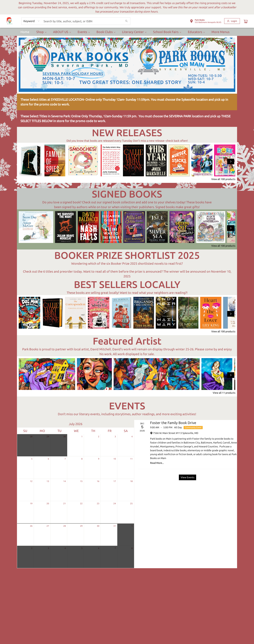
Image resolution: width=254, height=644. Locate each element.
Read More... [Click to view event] (157, 463)
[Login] (232, 21)
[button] (206, 22)
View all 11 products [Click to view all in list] (224, 393)
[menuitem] (25, 32)
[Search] (126, 21)
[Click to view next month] (129, 424)
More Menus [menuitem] (220, 32)
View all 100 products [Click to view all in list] (223, 179)
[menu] (127, 32)
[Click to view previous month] (22, 424)
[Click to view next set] (231, 161)
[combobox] (32, 21)
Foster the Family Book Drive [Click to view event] (173, 423)
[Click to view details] (31, 160)
